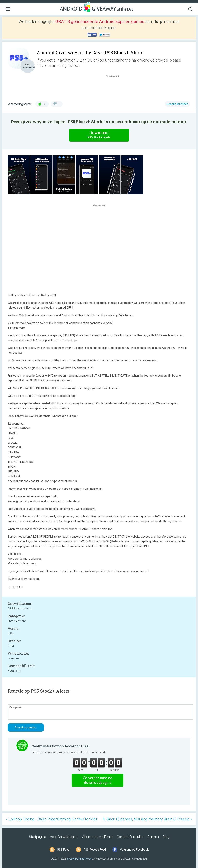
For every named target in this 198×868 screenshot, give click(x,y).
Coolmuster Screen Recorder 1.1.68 (60, 746)
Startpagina (37, 837)
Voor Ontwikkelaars (64, 837)
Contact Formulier (130, 837)
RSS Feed (63, 850)
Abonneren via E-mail (98, 837)
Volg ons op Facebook (134, 850)
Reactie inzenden (177, 104)
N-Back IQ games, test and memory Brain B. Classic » (147, 819)
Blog (166, 837)
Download (99, 135)
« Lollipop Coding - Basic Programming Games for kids (52, 819)
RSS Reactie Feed (95, 850)
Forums (153, 837)
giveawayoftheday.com (79, 859)
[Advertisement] (114, 87)
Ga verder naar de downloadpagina (98, 780)
